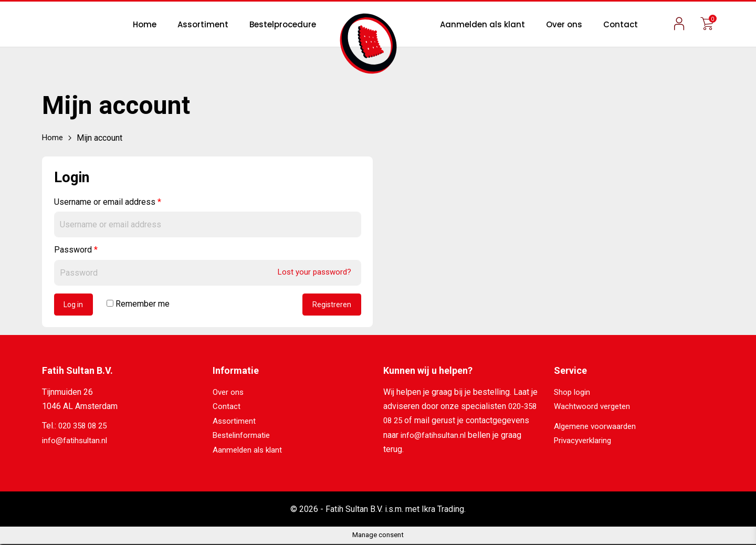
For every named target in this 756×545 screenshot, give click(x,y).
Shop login (573, 394)
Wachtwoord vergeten (594, 408)
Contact (621, 24)
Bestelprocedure (283, 24)
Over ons (564, 24)
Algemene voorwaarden (597, 428)
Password (76, 250)
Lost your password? (312, 272)
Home (145, 24)
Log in (75, 306)
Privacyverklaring (585, 442)
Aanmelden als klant (482, 24)
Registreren (331, 306)
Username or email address (108, 202)
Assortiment (203, 24)
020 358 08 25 (85, 428)
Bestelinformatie (243, 437)
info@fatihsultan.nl (76, 442)
